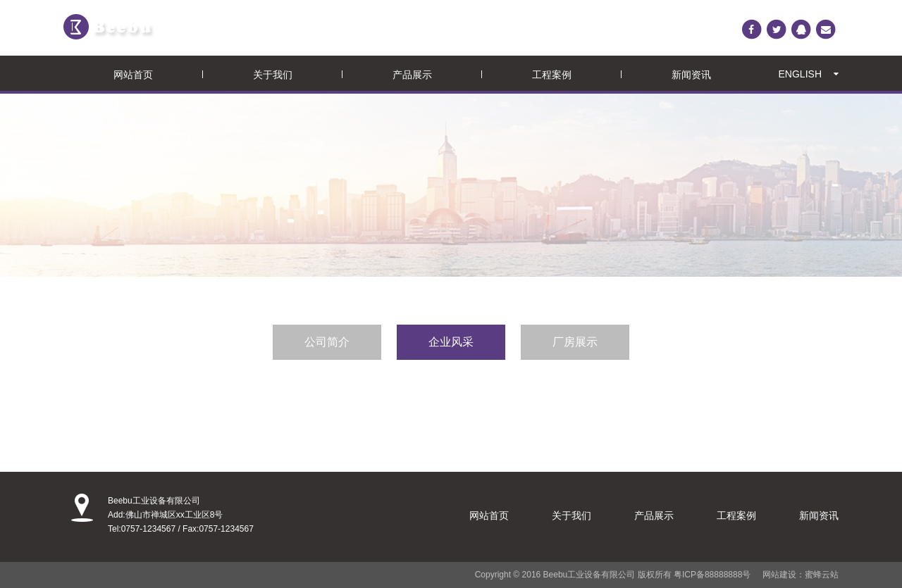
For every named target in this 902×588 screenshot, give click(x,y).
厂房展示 (575, 342)
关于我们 (273, 74)
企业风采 (451, 342)
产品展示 (412, 74)
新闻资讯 (691, 74)
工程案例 (552, 74)
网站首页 (133, 74)
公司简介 (327, 342)
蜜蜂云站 (822, 575)
